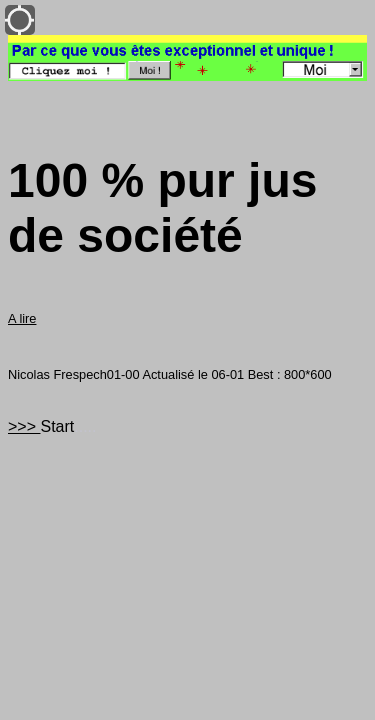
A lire (22, 318)
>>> (24, 426)
